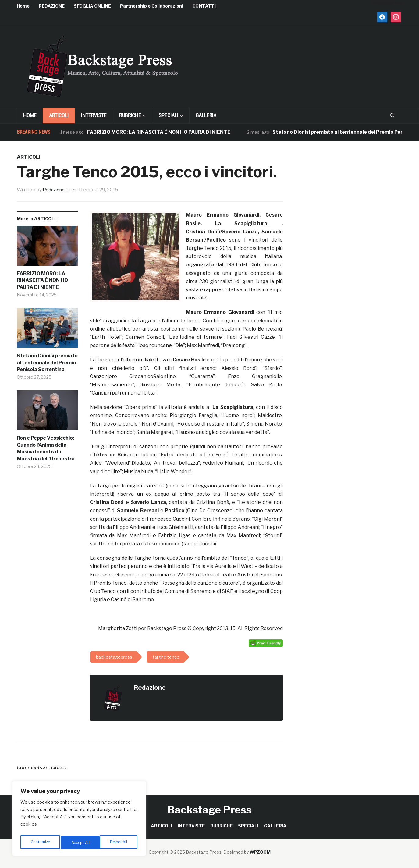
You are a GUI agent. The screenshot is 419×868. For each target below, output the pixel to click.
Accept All (119, 843)
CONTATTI (204, 6)
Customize (40, 843)
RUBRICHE (130, 115)
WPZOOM (260, 852)
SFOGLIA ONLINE (92, 6)
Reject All (80, 843)
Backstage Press (209, 810)
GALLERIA (206, 115)
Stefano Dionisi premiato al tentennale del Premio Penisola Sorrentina (47, 363)
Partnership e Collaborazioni (152, 6)
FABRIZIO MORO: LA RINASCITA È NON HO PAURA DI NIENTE (159, 132)
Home (23, 6)
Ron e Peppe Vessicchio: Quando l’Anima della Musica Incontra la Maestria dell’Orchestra (46, 448)
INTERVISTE (94, 115)
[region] (79, 820)
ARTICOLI (59, 115)
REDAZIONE (52, 6)
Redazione (55, 190)
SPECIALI (168, 115)
